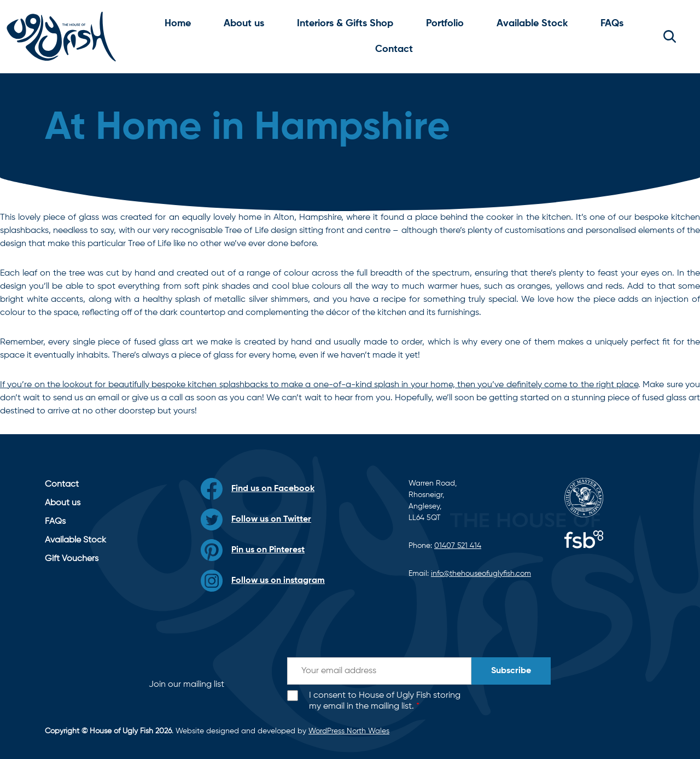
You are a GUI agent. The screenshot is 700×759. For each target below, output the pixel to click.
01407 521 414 (458, 546)
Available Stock (532, 24)
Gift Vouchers (72, 559)
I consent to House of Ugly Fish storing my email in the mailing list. (385, 701)
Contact (394, 49)
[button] (670, 37)
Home (178, 24)
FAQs (612, 24)
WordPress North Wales (349, 731)
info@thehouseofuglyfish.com (481, 574)
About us (244, 24)
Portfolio (445, 24)
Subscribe (511, 671)
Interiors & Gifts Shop (345, 24)
